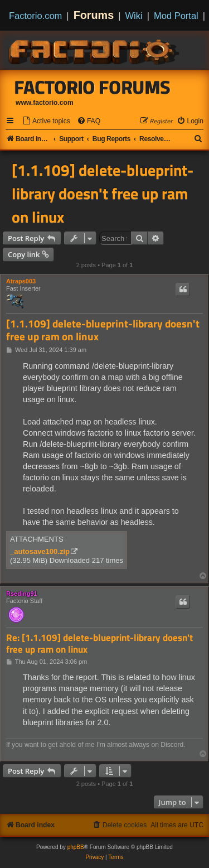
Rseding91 (22, 594)
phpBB (76, 847)
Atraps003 (21, 281)
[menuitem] (46, 121)
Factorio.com (35, 16)
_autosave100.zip (40, 551)
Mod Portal (176, 16)
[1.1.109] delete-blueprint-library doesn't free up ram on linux (103, 194)
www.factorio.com (45, 103)
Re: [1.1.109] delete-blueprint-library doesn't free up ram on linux (99, 643)
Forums (94, 15)
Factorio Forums (93, 87)
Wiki (134, 16)
